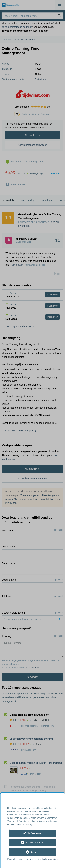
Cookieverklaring (49, 859)
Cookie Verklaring (24, 825)
